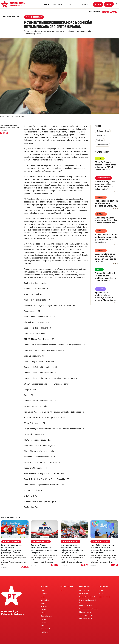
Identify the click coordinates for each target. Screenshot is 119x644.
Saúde (43, 603)
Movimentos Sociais (11, 542)
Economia (44, 594)
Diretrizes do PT (66, 586)
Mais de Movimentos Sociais (11, 518)
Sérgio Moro (101, 136)
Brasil (99, 270)
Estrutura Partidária (86, 606)
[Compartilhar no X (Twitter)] (4, 133)
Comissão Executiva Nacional (89, 609)
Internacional (45, 600)
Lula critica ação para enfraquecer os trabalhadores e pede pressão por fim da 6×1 (12, 549)
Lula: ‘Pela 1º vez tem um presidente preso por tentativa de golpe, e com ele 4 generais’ (102, 549)
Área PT (98, 4)
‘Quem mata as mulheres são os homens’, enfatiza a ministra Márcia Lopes (105, 296)
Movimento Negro (103, 131)
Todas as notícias (10, 17)
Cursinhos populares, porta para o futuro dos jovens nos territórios (106, 220)
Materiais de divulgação (12, 614)
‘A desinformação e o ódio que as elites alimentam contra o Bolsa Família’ (105, 185)
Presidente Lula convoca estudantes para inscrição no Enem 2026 (106, 203)
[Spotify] (116, 12)
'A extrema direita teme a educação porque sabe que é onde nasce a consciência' (106, 238)
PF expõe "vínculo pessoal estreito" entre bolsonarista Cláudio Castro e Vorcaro (105, 166)
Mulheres (101, 289)
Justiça (100, 159)
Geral (62, 591)
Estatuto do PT (84, 594)
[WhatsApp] (114, 12)
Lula (42, 591)
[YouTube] (111, 12)
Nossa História (84, 591)
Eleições (44, 610)
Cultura (43, 619)
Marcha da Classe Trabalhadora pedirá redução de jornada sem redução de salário (72, 549)
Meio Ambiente (46, 629)
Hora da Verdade (103, 178)
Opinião (43, 623)
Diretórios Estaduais (86, 618)
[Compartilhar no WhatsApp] (7, 133)
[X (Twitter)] (108, 12)
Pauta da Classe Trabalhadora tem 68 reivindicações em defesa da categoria (44, 549)
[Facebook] (103, 12)
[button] (48, 4)
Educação (101, 197)
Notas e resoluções (10, 611)
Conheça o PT (85, 586)
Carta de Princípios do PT (87, 597)
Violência (100, 140)
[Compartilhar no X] (25, 567)
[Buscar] (116, 4)
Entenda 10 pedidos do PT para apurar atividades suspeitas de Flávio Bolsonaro (106, 277)
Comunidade (103, 586)
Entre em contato (104, 597)
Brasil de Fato (33, 507)
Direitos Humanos (47, 616)
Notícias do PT (46, 632)
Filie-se (109, 4)
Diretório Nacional (85, 612)
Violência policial (102, 145)
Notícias (44, 586)
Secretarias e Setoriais (87, 615)
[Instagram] (105, 12)
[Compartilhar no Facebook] (1, 133)
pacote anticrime (60, 135)
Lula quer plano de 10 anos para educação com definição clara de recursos (105, 258)
